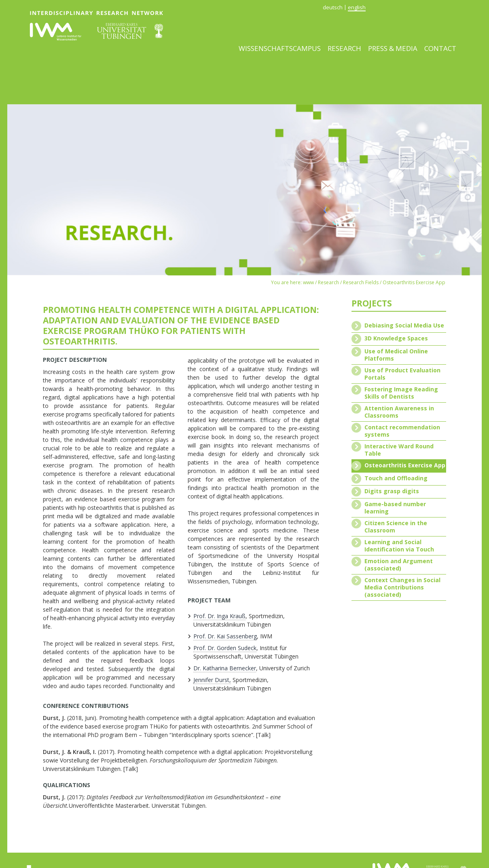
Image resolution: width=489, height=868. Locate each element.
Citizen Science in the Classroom (396, 527)
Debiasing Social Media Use (404, 325)
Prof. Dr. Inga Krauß (219, 616)
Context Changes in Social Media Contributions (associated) (402, 587)
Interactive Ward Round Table (399, 450)
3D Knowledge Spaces (396, 338)
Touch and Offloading (396, 478)
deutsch (333, 7)
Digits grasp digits (392, 491)
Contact (440, 48)
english (357, 7)
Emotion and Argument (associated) (399, 565)
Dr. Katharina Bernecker (225, 668)
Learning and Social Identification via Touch (399, 546)
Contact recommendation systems (402, 431)
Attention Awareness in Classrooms (399, 412)
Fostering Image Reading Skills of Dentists (401, 393)
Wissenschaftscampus (280, 48)
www (308, 282)
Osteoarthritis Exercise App (414, 282)
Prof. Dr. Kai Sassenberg (225, 636)
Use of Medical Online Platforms (396, 355)
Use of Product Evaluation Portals (402, 374)
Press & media (393, 48)
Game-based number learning (395, 508)
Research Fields (361, 282)
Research (344, 48)
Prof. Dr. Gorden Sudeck (225, 648)
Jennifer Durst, (212, 680)
